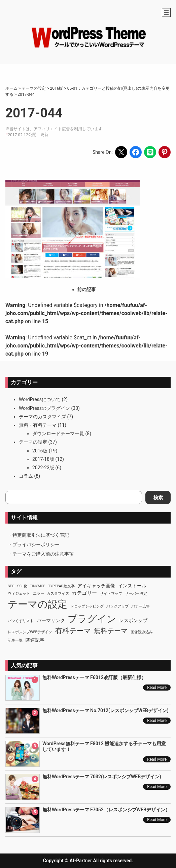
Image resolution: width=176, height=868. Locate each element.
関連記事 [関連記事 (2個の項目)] (35, 640)
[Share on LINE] (150, 152)
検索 (158, 498)
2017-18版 (43, 459)
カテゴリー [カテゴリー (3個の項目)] (84, 593)
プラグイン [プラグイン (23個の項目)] (92, 619)
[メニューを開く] (166, 12)
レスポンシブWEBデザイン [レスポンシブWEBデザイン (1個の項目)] (30, 632)
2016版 (40, 451)
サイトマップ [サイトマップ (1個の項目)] (111, 594)
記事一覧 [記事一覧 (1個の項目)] (15, 640)
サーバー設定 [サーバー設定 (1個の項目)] (136, 594)
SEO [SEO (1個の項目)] (11, 586)
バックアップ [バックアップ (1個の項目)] (117, 606)
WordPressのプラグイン (44, 408)
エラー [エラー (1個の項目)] (39, 594)
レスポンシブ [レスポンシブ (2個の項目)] (133, 620)
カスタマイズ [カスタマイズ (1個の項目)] (58, 594)
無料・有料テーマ (38, 425)
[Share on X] (121, 152)
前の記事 (86, 289)
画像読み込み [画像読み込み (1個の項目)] (142, 632)
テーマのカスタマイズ (42, 417)
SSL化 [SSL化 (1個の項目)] (22, 586)
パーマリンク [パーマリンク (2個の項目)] (51, 620)
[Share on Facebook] (136, 152)
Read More (157, 688)
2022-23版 (43, 468)
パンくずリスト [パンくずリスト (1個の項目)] (21, 621)
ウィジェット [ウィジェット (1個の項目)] (19, 594)
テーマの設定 (33, 442)
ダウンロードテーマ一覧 (58, 433)
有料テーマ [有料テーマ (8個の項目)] (73, 631)
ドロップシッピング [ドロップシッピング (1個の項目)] (87, 606)
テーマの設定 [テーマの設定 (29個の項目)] (38, 604)
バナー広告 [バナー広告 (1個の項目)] (140, 606)
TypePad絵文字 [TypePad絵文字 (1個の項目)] (61, 586)
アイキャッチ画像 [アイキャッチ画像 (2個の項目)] (96, 586)
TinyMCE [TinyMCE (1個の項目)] (38, 586)
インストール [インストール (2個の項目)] (132, 586)
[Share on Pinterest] (165, 152)
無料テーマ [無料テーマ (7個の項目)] (111, 631)
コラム (26, 476)
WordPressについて (40, 399)
